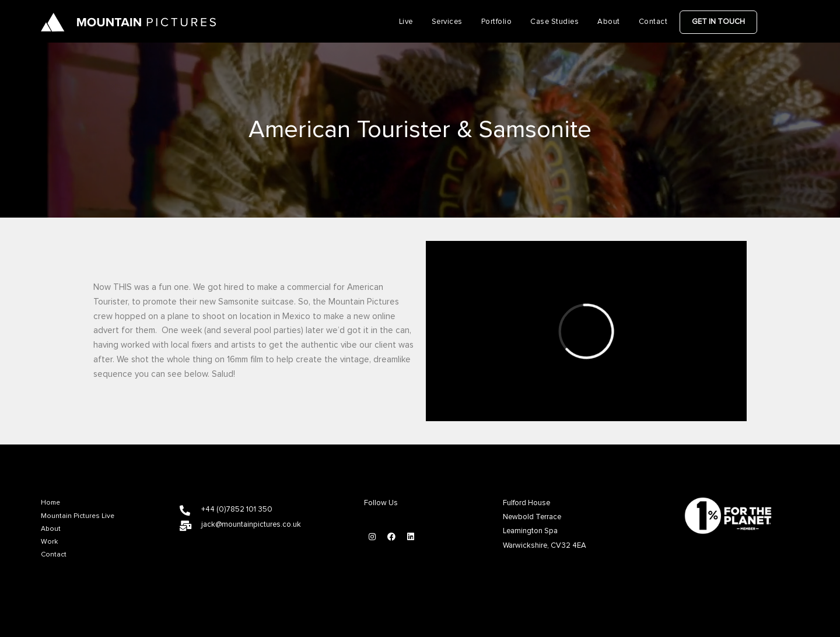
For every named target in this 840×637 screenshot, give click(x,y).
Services (447, 22)
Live (406, 22)
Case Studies (554, 22)
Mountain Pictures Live (78, 516)
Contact (653, 22)
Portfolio (497, 22)
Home (50, 503)
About (609, 22)
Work (49, 542)
